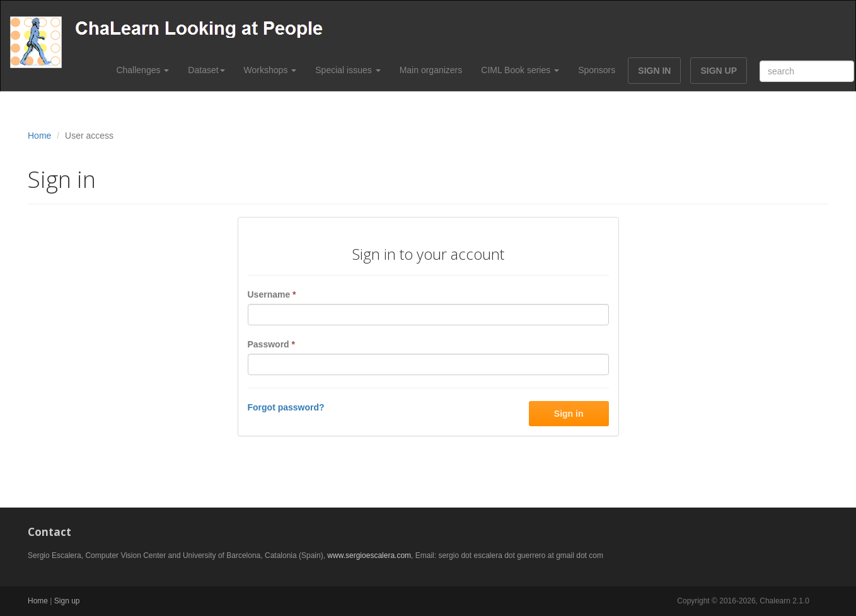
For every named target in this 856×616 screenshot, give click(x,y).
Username (272, 294)
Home (39, 136)
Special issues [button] (348, 70)
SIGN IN (654, 71)
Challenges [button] (142, 70)
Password (271, 344)
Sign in (569, 414)
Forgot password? (286, 407)
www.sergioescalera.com (369, 555)
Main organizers (431, 70)
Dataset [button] (206, 70)
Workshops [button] (270, 70)
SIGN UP (719, 71)
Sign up (67, 601)
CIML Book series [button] (520, 70)
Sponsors (597, 70)
